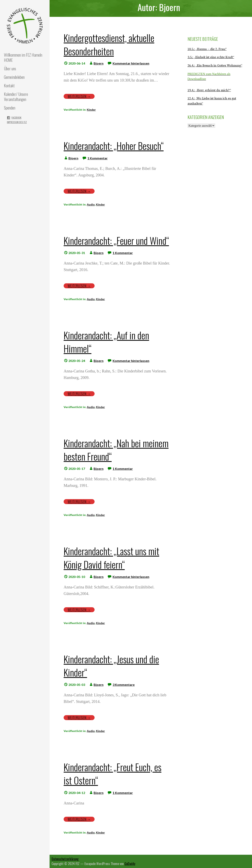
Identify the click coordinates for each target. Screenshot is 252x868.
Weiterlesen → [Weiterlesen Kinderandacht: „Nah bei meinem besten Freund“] (79, 502)
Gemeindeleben (14, 77)
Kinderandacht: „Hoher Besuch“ (114, 146)
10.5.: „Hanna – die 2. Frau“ (207, 49)
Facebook (16, 118)
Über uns (10, 69)
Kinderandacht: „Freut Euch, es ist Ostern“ (113, 774)
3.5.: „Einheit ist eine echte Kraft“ (211, 57)
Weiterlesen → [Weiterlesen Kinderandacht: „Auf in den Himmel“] (79, 394)
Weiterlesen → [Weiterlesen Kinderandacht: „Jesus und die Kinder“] (79, 718)
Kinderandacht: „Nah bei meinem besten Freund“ (116, 450)
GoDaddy (130, 864)
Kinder (91, 110)
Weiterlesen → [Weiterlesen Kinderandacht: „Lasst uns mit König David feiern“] (79, 610)
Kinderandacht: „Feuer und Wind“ (116, 240)
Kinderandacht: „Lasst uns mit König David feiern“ (111, 558)
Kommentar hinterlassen (131, 63)
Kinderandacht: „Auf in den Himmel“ (106, 342)
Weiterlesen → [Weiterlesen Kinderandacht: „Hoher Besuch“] (79, 191)
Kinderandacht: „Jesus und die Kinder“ (111, 666)
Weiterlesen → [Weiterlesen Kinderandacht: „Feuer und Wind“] (79, 286)
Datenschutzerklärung (65, 859)
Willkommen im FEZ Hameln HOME (23, 57)
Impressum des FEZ (17, 122)
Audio (91, 204)
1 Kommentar (98, 158)
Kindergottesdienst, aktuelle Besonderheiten (109, 44)
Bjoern (99, 63)
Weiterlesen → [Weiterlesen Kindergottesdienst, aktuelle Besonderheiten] (79, 96)
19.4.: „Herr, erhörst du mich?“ (209, 90)
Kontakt (9, 86)
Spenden (10, 108)
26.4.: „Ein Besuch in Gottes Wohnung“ (215, 66)
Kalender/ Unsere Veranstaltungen (16, 97)
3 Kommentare (124, 685)
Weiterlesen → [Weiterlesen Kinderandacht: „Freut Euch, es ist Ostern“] (79, 819)
